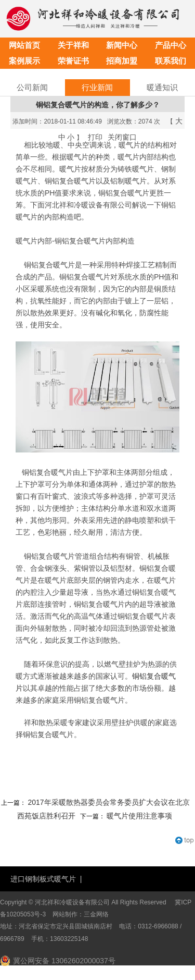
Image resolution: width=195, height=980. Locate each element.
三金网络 (96, 914)
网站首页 (24, 45)
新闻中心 (122, 45)
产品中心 (171, 45)
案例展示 (24, 61)
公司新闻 (32, 87)
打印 (95, 137)
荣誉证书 (73, 61)
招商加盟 (122, 61)
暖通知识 (162, 87)
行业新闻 (97, 87)
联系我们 (171, 61)
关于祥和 (73, 45)
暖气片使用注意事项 (139, 816)
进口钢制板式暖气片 (43, 879)
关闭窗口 (122, 137)
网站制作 (65, 914)
